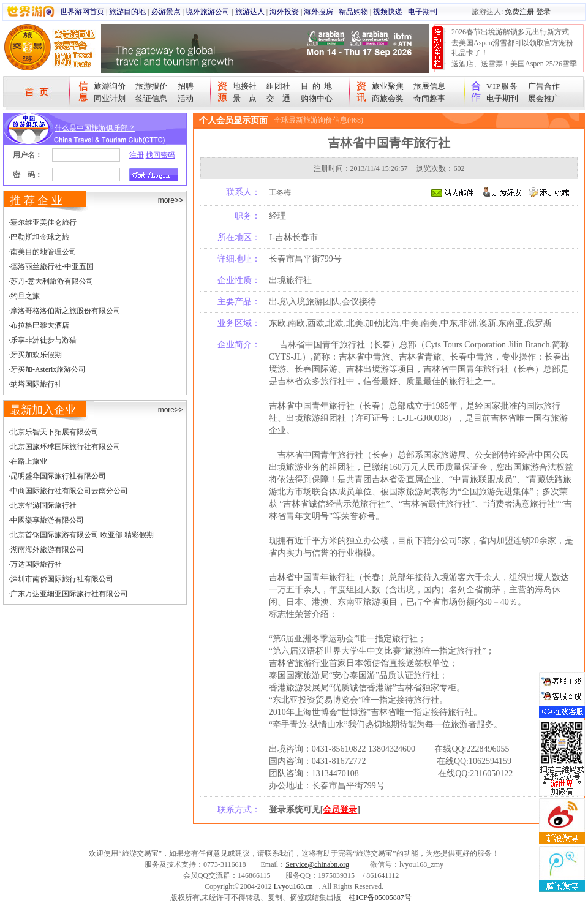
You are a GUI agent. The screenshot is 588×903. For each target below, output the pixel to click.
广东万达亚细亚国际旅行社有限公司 (69, 594)
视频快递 (388, 12)
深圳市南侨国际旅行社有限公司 (62, 579)
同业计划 (110, 98)
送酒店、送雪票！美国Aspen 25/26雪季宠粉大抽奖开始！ (514, 69)
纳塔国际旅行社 (36, 384)
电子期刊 (423, 12)
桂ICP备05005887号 (380, 897)
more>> (171, 200)
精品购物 (353, 12)
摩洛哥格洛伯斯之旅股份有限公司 (66, 311)
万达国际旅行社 (36, 564)
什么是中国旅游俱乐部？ (95, 128)
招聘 (186, 86)
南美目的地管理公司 (43, 252)
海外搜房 (318, 12)
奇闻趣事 (429, 98)
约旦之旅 (25, 296)
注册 (137, 155)
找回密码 (160, 155)
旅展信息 (429, 86)
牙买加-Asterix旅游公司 (48, 369)
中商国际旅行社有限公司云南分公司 (69, 491)
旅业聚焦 (388, 86)
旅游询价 (110, 86)
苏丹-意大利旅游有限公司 (52, 281)
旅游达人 (250, 12)
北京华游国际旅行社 (43, 505)
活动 (186, 98)
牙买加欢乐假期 (36, 355)
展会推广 (544, 98)
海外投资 (284, 12)
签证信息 (151, 98)
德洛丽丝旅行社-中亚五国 (52, 266)
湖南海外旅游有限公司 (47, 550)
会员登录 (340, 810)
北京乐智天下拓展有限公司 (55, 432)
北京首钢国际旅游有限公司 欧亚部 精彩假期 (82, 535)
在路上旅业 (29, 461)
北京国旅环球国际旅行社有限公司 (66, 447)
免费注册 (519, 12)
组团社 (278, 86)
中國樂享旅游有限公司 (47, 520)
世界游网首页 (82, 12)
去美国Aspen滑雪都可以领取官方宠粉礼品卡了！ (512, 48)
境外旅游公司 (208, 12)
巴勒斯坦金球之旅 (40, 237)
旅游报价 (151, 86)
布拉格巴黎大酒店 (40, 325)
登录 (543, 12)
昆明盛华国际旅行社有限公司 (58, 476)
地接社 (245, 86)
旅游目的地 (127, 12)
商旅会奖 (388, 98)
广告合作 (544, 86)
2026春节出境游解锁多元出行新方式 (510, 32)
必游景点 (166, 12)
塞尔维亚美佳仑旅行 (43, 222)
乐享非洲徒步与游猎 (43, 340)
